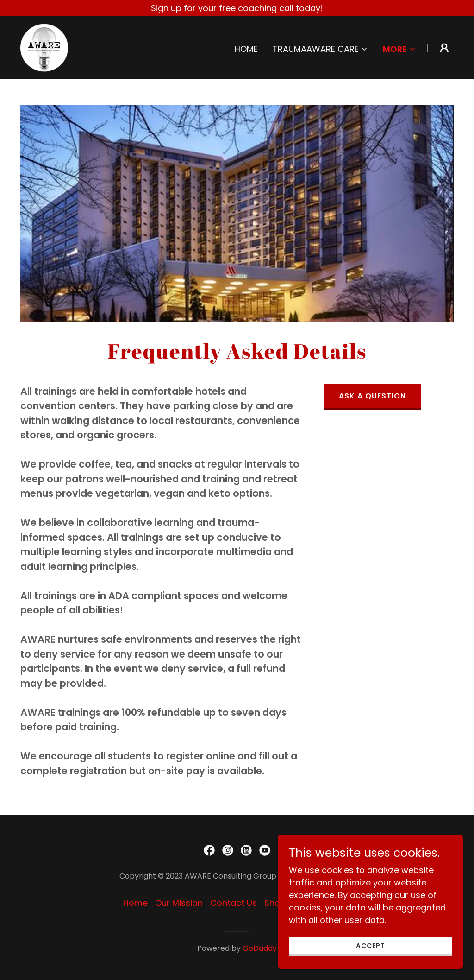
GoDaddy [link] (260, 948)
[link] (44, 47)
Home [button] (135, 903)
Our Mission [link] (179, 903)
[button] (320, 49)
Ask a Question (372, 396)
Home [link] (246, 49)
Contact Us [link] (234, 903)
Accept (371, 946)
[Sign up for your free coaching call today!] (237, 8)
